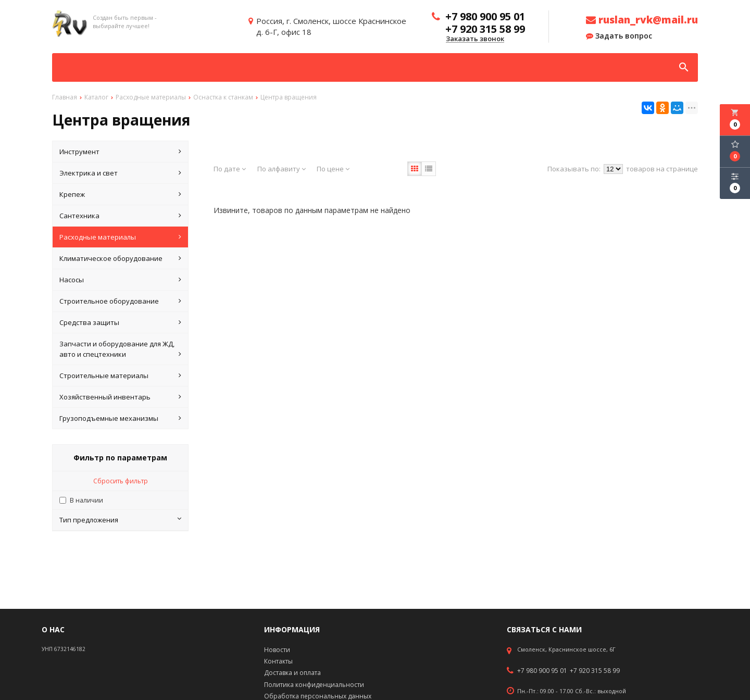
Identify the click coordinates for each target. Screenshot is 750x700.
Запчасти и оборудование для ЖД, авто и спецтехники (120, 349)
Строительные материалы (120, 376)
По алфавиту (282, 169)
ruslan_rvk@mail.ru (642, 20)
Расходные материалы (120, 237)
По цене (333, 169)
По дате (230, 169)
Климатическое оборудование (120, 258)
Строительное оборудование (120, 301)
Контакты (278, 661)
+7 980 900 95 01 (542, 671)
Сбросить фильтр (121, 481)
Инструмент (120, 152)
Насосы (120, 280)
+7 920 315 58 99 (595, 671)
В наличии (86, 500)
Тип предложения (120, 520)
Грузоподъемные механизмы (120, 418)
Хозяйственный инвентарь (120, 397)
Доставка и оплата (292, 673)
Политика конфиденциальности (314, 685)
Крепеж (120, 194)
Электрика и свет (120, 173)
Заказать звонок (475, 39)
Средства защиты (120, 322)
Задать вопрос (619, 36)
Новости (277, 650)
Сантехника (120, 216)
